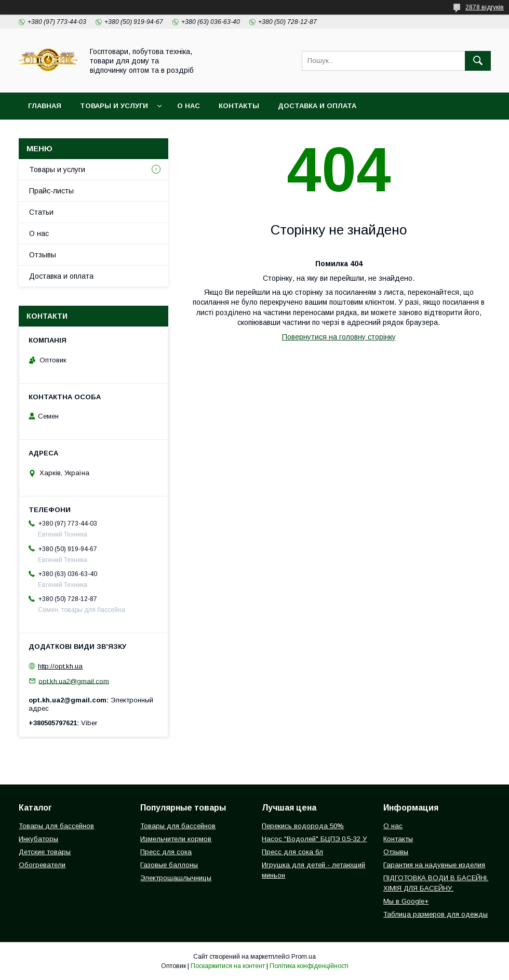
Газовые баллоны (169, 865)
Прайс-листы (51, 191)
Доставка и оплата (317, 106)
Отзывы (43, 255)
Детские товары (45, 852)
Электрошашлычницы (176, 878)
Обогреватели (42, 865)
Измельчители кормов (176, 839)
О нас (189, 106)
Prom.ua (304, 957)
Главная (45, 106)
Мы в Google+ (406, 901)
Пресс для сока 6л (292, 852)
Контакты (239, 106)
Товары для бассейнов (56, 826)
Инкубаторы (38, 839)
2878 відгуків (485, 7)
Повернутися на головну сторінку (339, 337)
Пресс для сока (166, 852)
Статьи (41, 212)
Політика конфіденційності (309, 966)
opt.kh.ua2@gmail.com (74, 681)
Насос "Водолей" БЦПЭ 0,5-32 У (314, 839)
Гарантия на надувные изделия (434, 865)
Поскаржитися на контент (228, 966)
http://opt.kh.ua (60, 666)
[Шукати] (478, 61)
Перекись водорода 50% (303, 826)
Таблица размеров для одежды (436, 914)
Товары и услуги (114, 106)
